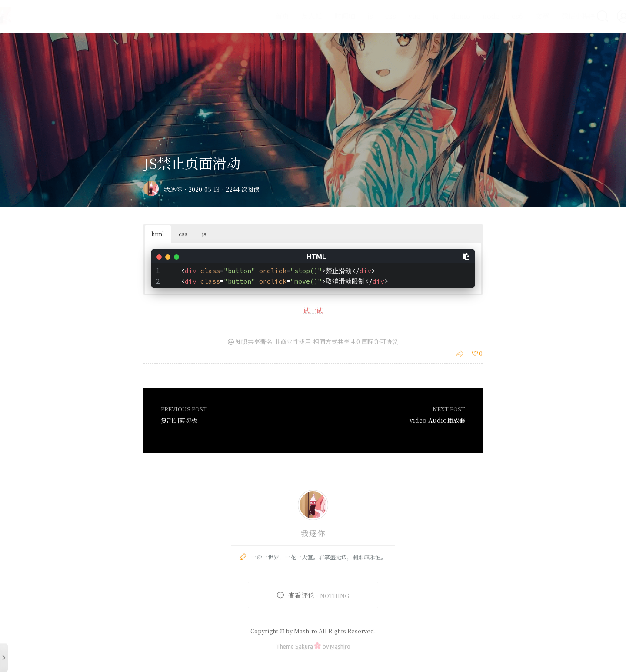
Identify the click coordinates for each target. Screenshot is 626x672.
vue (394, 16)
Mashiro (340, 646)
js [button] (204, 234)
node (471, 16)
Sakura (304, 646)
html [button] (158, 234)
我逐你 (173, 189)
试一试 (313, 310)
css (370, 16)
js (350, 16)
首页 (262, 16)
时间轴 (324, 16)
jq (415, 16)
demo (440, 16)
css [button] (183, 234)
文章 (522, 16)
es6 (497, 16)
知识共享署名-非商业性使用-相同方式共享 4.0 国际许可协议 (313, 341)
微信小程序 (558, 16)
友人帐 (291, 16)
